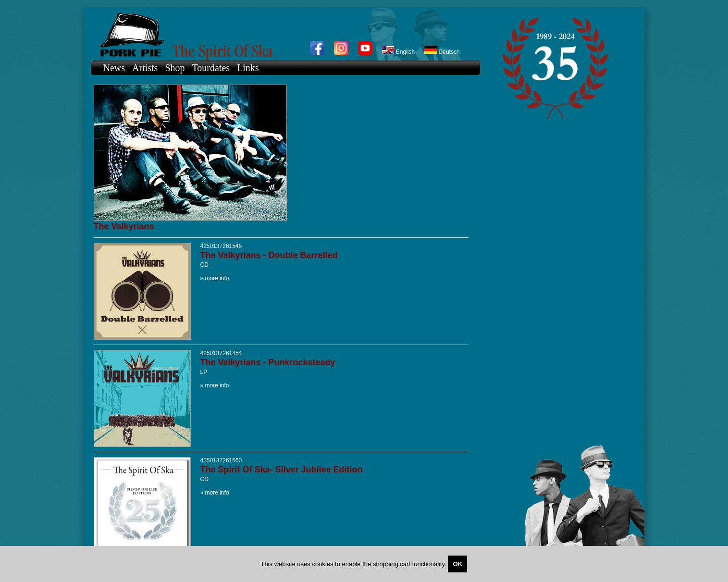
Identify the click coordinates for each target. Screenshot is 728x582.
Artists (145, 68)
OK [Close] (457, 564)
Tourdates (211, 68)
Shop (175, 68)
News (114, 68)
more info (217, 278)
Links (248, 68)
